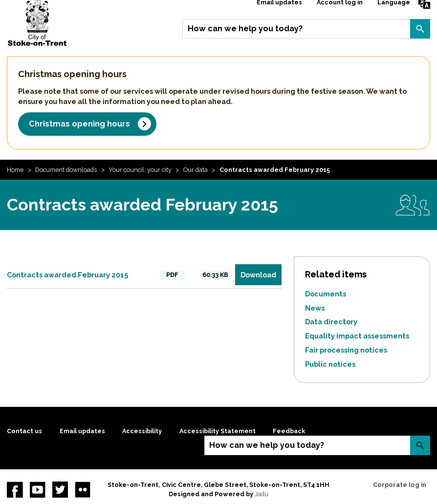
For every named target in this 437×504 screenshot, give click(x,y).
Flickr (83, 489)
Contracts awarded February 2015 (67, 275)
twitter (60, 489)
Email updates (82, 431)
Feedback (289, 431)
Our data (196, 170)
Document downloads (66, 170)
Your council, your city (140, 170)
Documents (326, 294)
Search (420, 29)
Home (15, 170)
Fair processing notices (346, 350)
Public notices (330, 364)
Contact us (24, 431)
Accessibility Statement (218, 431)
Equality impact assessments (357, 336)
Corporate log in (400, 485)
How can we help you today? (245, 29)
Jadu (262, 494)
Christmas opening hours (79, 124)
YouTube (38, 489)
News (315, 308)
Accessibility (142, 431)
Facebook (15, 489)
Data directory (331, 322)
